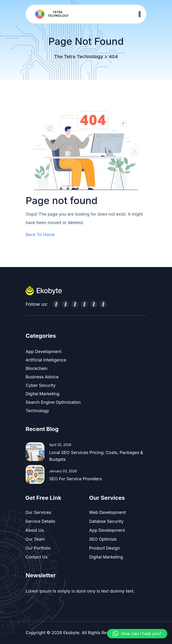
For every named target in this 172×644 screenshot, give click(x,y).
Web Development (108, 512)
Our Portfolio (38, 548)
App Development (44, 351)
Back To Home (40, 235)
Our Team (35, 539)
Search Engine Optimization (53, 402)
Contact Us (37, 557)
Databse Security (106, 521)
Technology (37, 411)
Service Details (40, 521)
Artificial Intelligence (46, 360)
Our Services (38, 512)
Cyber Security (41, 385)
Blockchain (37, 368)
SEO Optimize (103, 539)
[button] (137, 634)
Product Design (105, 548)
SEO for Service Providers (76, 479)
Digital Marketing (43, 394)
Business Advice (42, 377)
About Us (35, 530)
